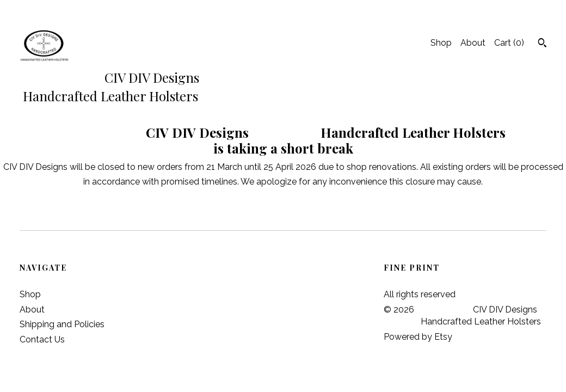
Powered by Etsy (418, 337)
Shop (441, 43)
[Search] (542, 44)
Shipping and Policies (62, 324)
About (473, 43)
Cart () (509, 43)
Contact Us (42, 339)
